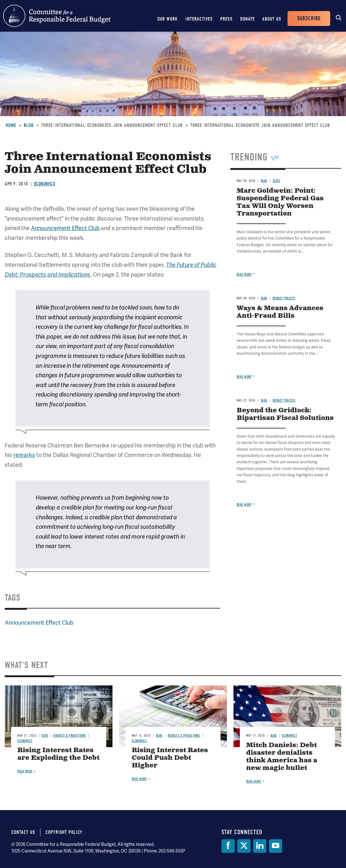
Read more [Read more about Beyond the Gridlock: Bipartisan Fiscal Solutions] (244, 505)
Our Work (168, 19)
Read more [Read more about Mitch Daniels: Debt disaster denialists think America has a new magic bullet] (254, 781)
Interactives (199, 19)
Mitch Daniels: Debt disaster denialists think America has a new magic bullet (282, 757)
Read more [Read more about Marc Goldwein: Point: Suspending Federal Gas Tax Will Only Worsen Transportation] (244, 275)
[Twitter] (244, 846)
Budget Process (284, 298)
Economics (45, 184)
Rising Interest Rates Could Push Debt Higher (170, 758)
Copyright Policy (64, 832)
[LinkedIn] (260, 846)
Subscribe (309, 19)
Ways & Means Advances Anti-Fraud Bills (280, 312)
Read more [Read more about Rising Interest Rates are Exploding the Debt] (25, 771)
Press (226, 19)
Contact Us (23, 832)
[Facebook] (228, 846)
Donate (247, 19)
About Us (272, 19)
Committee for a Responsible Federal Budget (57, 16)
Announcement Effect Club (65, 228)
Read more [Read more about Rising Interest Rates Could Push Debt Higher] (139, 779)
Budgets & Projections (70, 736)
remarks (24, 455)
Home (11, 125)
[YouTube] (276, 846)
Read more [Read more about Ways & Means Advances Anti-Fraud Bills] (244, 377)
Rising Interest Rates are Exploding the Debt (58, 754)
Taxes (277, 181)
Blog (29, 125)
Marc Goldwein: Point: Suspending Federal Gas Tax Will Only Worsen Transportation (280, 202)
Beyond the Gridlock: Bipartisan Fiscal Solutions (285, 414)
